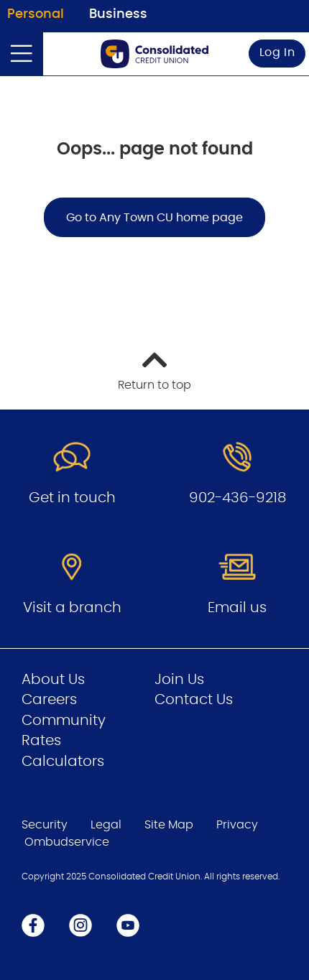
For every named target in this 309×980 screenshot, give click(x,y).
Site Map (169, 825)
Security (45, 825)
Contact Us (194, 700)
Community (64, 721)
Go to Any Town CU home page (154, 218)
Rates (41, 741)
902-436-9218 (237, 498)
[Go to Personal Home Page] (154, 54)
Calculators (63, 762)
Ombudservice (67, 842)
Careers (49, 700)
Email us (237, 608)
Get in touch (72, 498)
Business (118, 14)
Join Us (179, 680)
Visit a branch (72, 608)
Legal (106, 825)
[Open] (22, 54)
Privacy (237, 825)
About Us (53, 680)
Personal (36, 14)
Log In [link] (277, 52)
